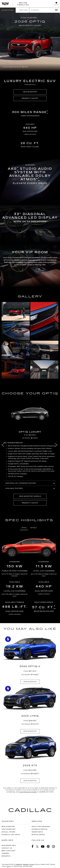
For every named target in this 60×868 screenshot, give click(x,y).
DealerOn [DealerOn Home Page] (19, 864)
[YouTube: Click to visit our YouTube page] (44, 847)
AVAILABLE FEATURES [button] (30, 488)
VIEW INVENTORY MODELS (30, 496)
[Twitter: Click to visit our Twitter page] (38, 847)
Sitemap (26, 864)
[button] (8, 10)
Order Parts (37, 832)
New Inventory (8, 827)
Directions (22, 10)
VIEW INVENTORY (30, 92)
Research (6, 856)
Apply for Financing (41, 827)
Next (57, 445)
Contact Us (7, 848)
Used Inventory (9, 829)
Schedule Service (40, 829)
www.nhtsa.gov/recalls (28, 792)
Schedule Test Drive (11, 835)
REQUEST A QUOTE (30, 98)
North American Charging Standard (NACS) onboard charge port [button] (32, 446)
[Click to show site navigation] (56, 10)
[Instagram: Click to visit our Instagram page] (55, 847)
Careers (5, 853)
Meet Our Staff (9, 851)
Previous (3, 445)
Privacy (32, 864)
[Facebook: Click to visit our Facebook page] (34, 847)
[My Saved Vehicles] (56, 4)
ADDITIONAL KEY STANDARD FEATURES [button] (30, 483)
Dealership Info (9, 845)
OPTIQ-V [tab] (34, 528)
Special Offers (9, 832)
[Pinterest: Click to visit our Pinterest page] (49, 847)
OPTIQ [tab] (24, 528)
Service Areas (38, 835)
